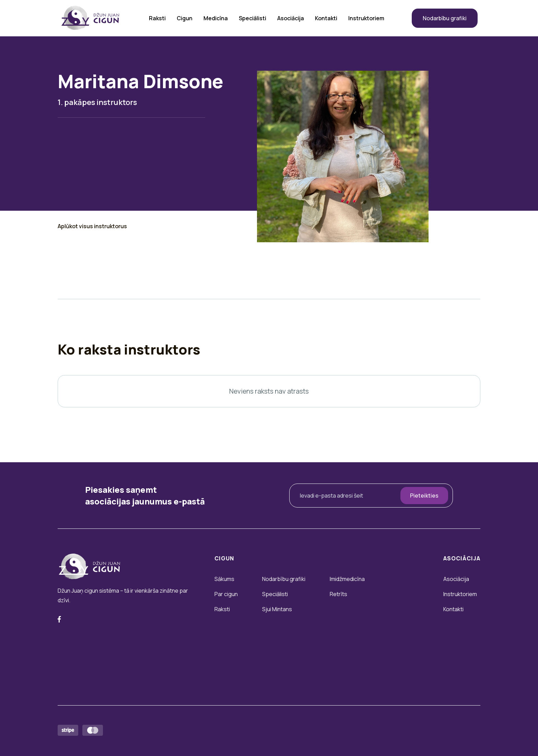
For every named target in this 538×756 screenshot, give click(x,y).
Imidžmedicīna (347, 579)
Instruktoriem (366, 18)
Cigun (185, 18)
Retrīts (338, 594)
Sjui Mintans (277, 609)
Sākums (224, 579)
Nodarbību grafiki (445, 18)
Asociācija (291, 18)
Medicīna (216, 18)
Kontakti (326, 18)
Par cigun (226, 594)
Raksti (157, 18)
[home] (90, 18)
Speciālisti (253, 18)
